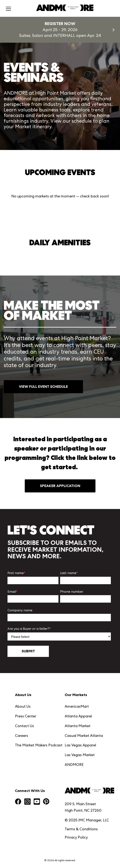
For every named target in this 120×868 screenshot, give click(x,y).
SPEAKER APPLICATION (60, 486)
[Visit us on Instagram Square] (27, 802)
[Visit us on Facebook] (18, 802)
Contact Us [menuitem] (24, 726)
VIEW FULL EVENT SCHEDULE (43, 387)
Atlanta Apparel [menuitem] (78, 716)
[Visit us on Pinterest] (46, 802)
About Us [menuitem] (23, 706)
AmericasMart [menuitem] (77, 706)
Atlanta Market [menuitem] (78, 726)
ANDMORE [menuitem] (74, 765)
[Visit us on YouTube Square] (37, 802)
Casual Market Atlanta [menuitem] (84, 736)
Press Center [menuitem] (26, 716)
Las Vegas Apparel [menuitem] (80, 745)
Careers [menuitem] (22, 736)
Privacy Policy (76, 837)
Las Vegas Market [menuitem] (80, 755)
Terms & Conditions (81, 829)
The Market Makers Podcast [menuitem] (39, 745)
